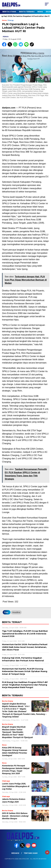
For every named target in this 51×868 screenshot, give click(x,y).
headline (16, 612)
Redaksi (15, 853)
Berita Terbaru (27, 12)
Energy (11, 20)
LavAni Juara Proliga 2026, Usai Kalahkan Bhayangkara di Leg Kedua (16, 786)
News (40, 12)
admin (6, 37)
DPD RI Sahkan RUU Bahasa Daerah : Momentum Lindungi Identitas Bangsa (15, 816)
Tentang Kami (31, 853)
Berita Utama (9, 12)
